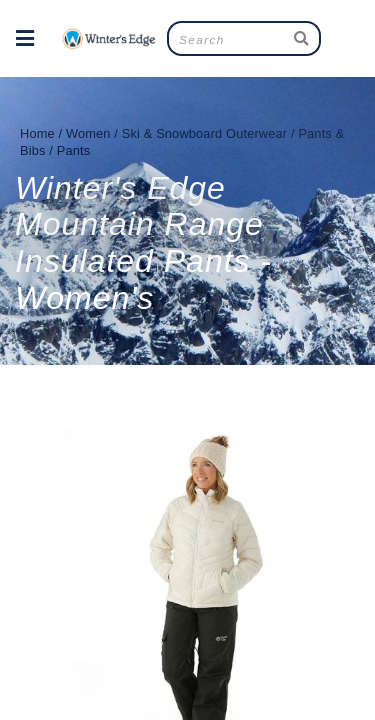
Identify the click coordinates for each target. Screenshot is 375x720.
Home (37, 133)
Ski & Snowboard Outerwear (204, 133)
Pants (74, 150)
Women (88, 133)
